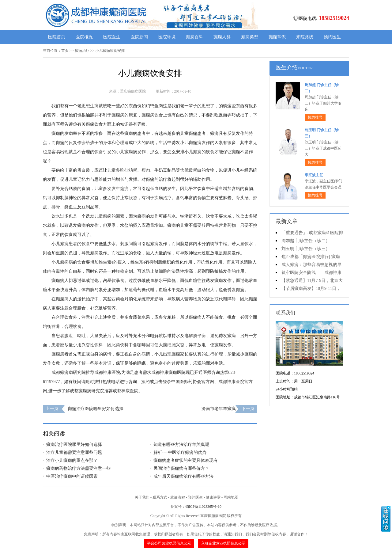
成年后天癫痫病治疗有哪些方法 (183, 476)
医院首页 (57, 37)
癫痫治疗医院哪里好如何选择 (96, 409)
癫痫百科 (194, 37)
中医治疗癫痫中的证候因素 (72, 476)
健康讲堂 (213, 497)
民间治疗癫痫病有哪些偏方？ (181, 468)
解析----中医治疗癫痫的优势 (180, 452)
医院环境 (167, 37)
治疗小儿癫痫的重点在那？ (72, 460)
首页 (65, 51)
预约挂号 (315, 117)
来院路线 (305, 37)
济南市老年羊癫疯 (219, 409)
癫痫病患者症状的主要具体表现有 (186, 460)
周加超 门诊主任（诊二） (306, 241)
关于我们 (142, 497)
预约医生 (332, 37)
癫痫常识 (277, 37)
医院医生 (112, 37)
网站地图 (231, 497)
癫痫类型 (250, 37)
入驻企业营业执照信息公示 (223, 543)
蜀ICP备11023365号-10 (203, 507)
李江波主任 (314, 175)
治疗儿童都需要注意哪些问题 (74, 452)
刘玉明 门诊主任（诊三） (306, 249)
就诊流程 (178, 497)
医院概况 (84, 37)
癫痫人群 (222, 37)
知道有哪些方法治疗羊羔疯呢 (181, 445)
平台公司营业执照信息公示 (169, 543)
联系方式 (160, 497)
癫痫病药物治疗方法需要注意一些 (78, 468)
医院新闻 (139, 37)
